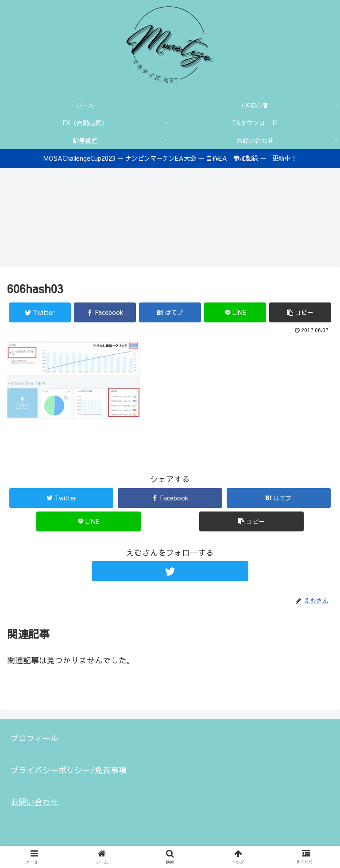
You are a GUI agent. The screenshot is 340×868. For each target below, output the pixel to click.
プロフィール (35, 738)
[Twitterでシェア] (40, 313)
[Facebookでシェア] (105, 313)
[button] (300, 313)
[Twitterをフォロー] (170, 572)
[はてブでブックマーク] (170, 313)
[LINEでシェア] (235, 313)
